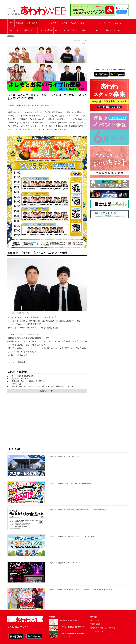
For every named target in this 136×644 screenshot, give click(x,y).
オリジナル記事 (46, 30)
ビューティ (119, 23)
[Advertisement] (47, 418)
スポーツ (85, 30)
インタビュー (97, 30)
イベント (44, 23)
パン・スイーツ (105, 23)
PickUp (121, 30)
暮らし (75, 30)
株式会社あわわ (97, 620)
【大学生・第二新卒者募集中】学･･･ (73, 627)
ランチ (82, 23)
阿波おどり (110, 30)
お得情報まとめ (30, 30)
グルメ (73, 23)
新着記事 (20, 23)
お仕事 (67, 30)
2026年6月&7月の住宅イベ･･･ (71, 620)
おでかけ (55, 23)
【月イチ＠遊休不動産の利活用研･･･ (73, 633)
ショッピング (15, 30)
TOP (11, 23)
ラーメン (92, 23)
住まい (58, 30)
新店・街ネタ (32, 23)
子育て (65, 23)
